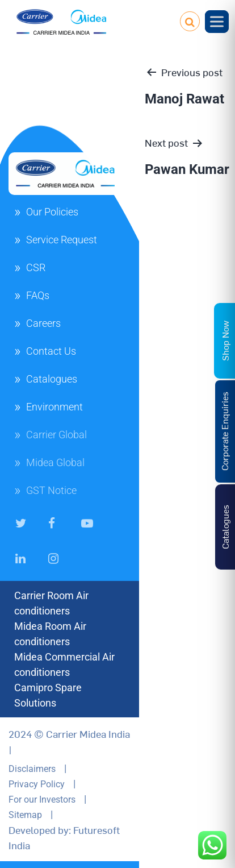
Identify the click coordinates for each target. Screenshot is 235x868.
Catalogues (52, 379)
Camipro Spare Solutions (48, 695)
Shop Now (225, 340)
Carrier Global (56, 435)
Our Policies (52, 212)
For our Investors (42, 800)
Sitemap (25, 815)
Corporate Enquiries (224, 431)
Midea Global (55, 462)
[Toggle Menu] (217, 21)
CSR (36, 267)
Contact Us (51, 351)
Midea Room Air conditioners (50, 634)
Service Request (62, 240)
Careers (43, 323)
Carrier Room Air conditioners (51, 603)
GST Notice (51, 490)
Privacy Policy (37, 784)
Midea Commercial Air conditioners (64, 665)
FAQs (38, 295)
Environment (54, 407)
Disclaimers (32, 769)
